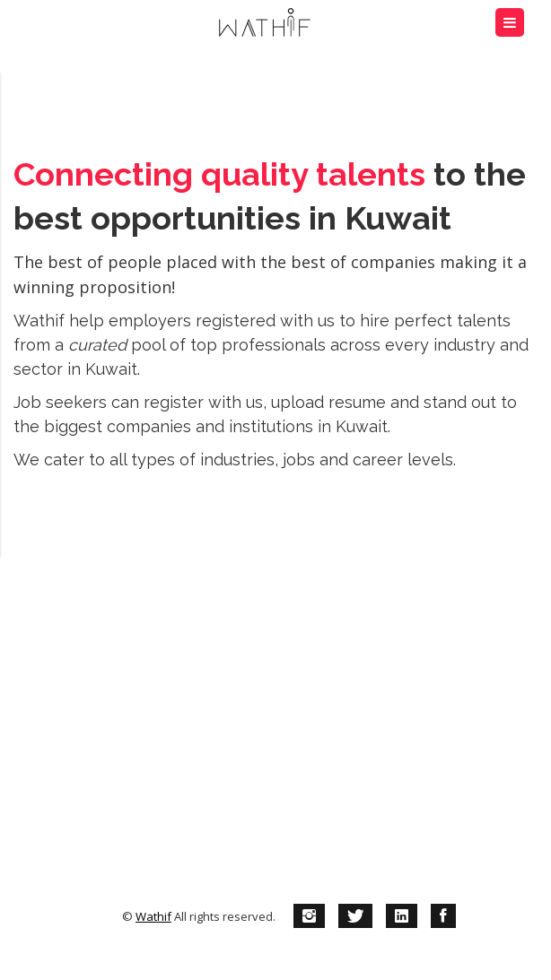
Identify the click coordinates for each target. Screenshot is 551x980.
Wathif (153, 916)
